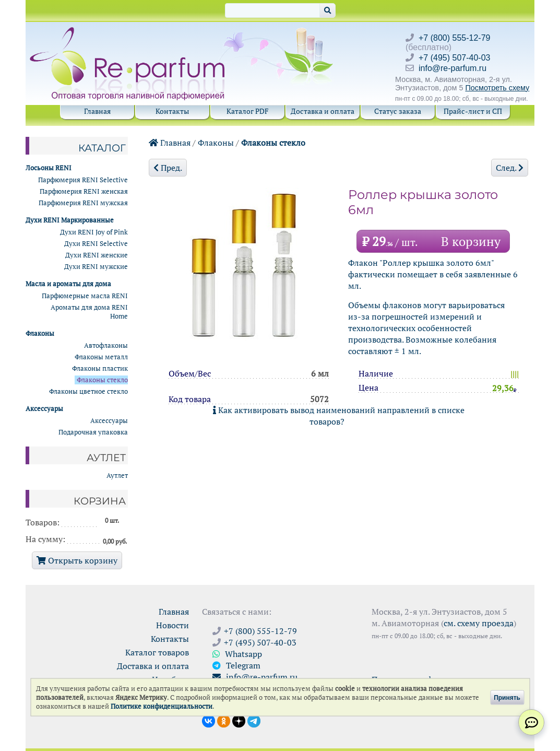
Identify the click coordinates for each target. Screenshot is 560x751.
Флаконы (216, 143)
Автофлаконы (106, 345)
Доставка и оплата (323, 111)
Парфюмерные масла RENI (85, 296)
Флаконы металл (101, 357)
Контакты (172, 111)
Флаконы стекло (273, 143)
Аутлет (117, 476)
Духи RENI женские (97, 255)
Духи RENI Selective (96, 244)
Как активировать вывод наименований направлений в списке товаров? (339, 416)
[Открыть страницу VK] (208, 720)
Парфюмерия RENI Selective (83, 180)
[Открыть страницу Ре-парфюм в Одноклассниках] (224, 720)
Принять (507, 697)
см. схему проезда (479, 623)
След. (510, 168)
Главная (97, 111)
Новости (172, 625)
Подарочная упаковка (93, 432)
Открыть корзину (77, 560)
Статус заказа (398, 111)
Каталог (102, 148)
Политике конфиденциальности (162, 706)
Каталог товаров (157, 652)
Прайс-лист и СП (473, 111)
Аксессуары (109, 421)
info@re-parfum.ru (452, 68)
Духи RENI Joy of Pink (94, 232)
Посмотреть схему (497, 88)
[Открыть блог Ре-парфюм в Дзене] (239, 720)
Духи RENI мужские (96, 267)
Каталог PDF (248, 111)
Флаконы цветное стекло (88, 391)
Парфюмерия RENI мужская (83, 203)
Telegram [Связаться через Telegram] (236, 665)
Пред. (168, 168)
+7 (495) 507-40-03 (454, 58)
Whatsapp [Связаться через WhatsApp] (237, 654)
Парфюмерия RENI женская (84, 191)
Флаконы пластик (100, 368)
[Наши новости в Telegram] (254, 720)
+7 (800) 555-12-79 (454, 38)
